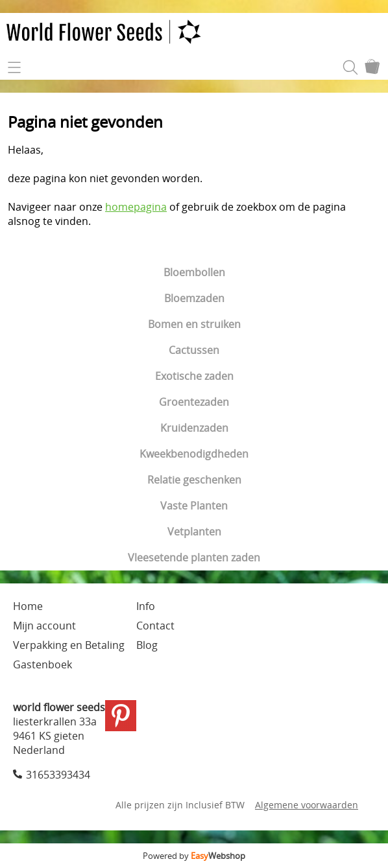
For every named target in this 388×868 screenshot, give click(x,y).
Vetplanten (194, 532)
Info (146, 606)
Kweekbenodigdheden (194, 454)
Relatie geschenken (194, 480)
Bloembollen (194, 272)
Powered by (194, 856)
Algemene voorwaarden (307, 805)
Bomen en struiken (194, 324)
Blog (147, 645)
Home (28, 606)
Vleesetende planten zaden (194, 557)
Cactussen (194, 350)
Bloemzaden (194, 298)
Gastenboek (42, 664)
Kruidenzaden (194, 428)
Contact (155, 626)
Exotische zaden (194, 376)
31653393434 (58, 775)
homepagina (136, 207)
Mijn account (44, 626)
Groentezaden (194, 402)
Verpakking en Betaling (69, 645)
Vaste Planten (194, 506)
